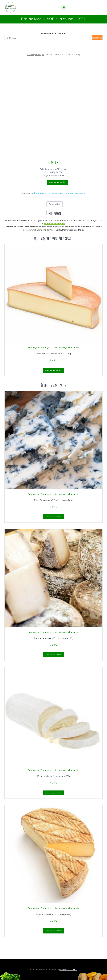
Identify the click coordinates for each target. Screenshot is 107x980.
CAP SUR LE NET (69, 970)
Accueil (30, 55)
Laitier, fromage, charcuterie (72, 193)
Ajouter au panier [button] (53, 370)
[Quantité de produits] (42, 182)
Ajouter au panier (57, 182)
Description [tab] (55, 204)
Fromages (40, 55)
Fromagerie (40, 193)
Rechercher (97, 38)
